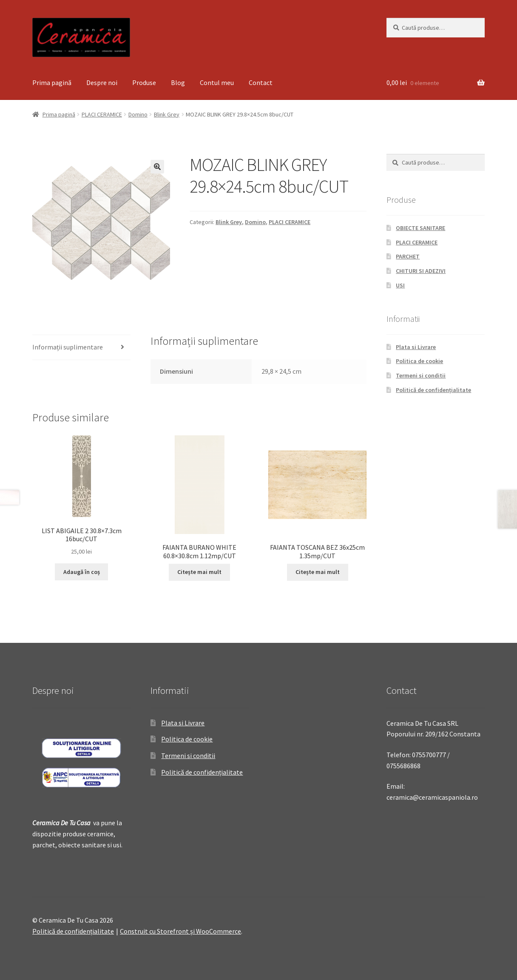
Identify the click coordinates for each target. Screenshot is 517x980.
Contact (261, 82)
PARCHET (408, 256)
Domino (138, 114)
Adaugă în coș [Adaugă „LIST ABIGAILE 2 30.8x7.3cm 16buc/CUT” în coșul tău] (82, 572)
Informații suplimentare (68, 347)
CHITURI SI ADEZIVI (421, 271)
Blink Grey (167, 114)
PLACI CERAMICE (102, 114)
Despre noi (102, 82)
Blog (178, 82)
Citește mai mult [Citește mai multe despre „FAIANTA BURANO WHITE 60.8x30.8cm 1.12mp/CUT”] (199, 572)
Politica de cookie (419, 361)
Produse (144, 82)
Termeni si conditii (421, 375)
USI (400, 285)
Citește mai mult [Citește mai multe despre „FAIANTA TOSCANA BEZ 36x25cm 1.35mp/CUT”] (318, 572)
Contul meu (217, 82)
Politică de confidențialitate (433, 390)
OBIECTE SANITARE (420, 228)
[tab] (81, 348)
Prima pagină (52, 82)
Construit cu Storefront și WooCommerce (180, 931)
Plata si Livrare (416, 347)
